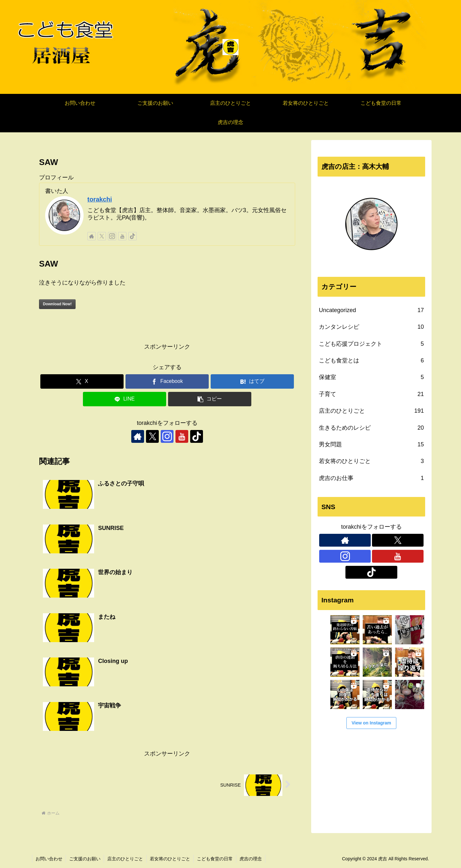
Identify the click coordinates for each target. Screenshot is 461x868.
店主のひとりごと (125, 859)
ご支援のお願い (85, 859)
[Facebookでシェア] (167, 381)
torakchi (100, 199)
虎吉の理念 (251, 859)
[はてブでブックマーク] (252, 381)
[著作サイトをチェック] (92, 236)
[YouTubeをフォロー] (122, 236)
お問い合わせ (49, 859)
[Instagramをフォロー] (112, 236)
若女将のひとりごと (170, 859)
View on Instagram (371, 723)
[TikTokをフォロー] (133, 236)
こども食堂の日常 (215, 859)
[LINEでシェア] (125, 399)
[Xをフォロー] (102, 236)
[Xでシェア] (82, 381)
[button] (210, 399)
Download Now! (57, 304)
